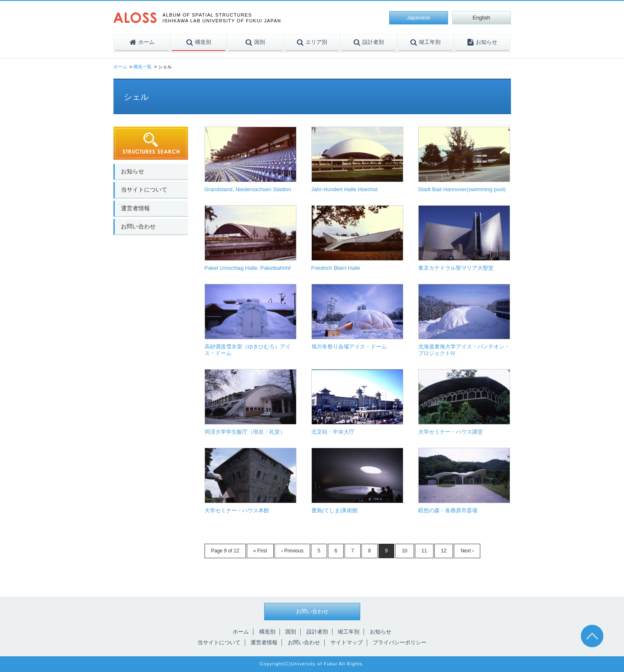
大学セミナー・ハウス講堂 (451, 432)
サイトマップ (347, 642)
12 (444, 551)
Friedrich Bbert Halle (336, 268)
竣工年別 (349, 632)
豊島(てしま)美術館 (335, 510)
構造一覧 (142, 67)
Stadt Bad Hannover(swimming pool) (462, 189)
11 (424, 551)
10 (404, 551)
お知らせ (133, 171)
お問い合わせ (138, 226)
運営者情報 (135, 208)
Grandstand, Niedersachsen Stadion (248, 189)
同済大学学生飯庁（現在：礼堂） (245, 432)
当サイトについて (144, 190)
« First (260, 551)
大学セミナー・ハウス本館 (237, 510)
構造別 (267, 632)
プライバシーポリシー (400, 642)
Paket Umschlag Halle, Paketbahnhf (248, 268)
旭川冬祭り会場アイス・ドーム (349, 347)
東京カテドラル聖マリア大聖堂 (456, 268)
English (481, 18)
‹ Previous (292, 551)
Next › (467, 551)
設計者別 (317, 632)
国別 (291, 632)
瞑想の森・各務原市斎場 (448, 510)
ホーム (120, 67)
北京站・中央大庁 (333, 432)
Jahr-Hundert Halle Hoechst (345, 189)
